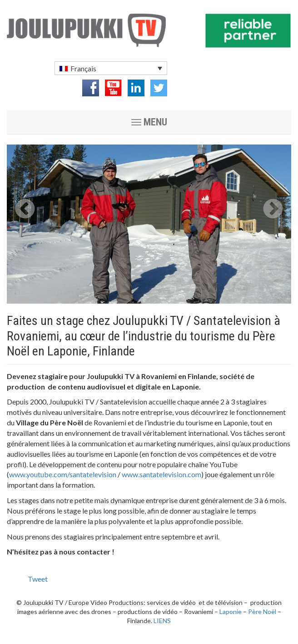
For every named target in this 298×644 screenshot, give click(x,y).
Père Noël (262, 612)
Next (273, 210)
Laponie (231, 612)
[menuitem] (111, 68)
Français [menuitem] (83, 68)
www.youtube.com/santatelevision (63, 474)
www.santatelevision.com (161, 474)
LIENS (162, 621)
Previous (25, 210)
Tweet (38, 579)
